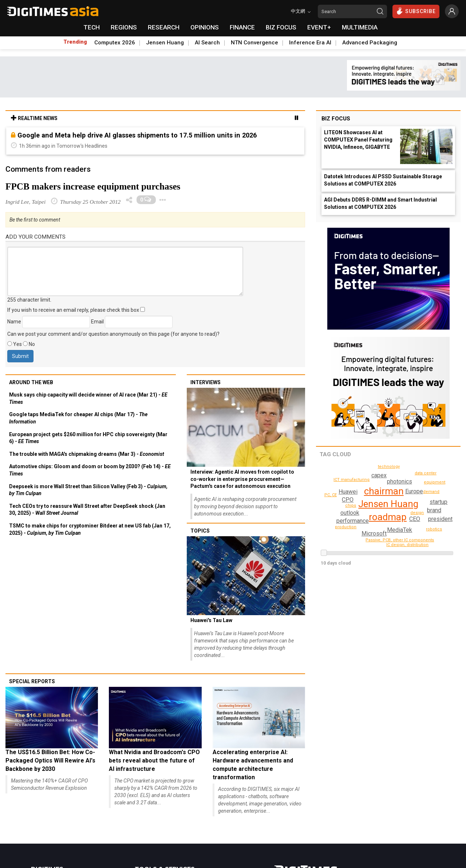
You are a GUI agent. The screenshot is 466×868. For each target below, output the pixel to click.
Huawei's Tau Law (211, 620)
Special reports (32, 681)
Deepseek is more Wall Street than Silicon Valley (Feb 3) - (88, 490)
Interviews (206, 382)
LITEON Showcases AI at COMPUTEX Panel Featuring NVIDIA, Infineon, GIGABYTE (358, 140)
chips (439, 492)
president (441, 519)
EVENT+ (319, 27)
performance (359, 528)
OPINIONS (205, 27)
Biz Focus (336, 119)
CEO (415, 519)
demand (352, 507)
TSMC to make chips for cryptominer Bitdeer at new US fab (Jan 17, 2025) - (90, 529)
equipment (436, 482)
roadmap (388, 517)
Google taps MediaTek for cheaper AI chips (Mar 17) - (78, 418)
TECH (92, 27)
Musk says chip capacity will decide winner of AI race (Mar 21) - (88, 398)
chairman (384, 491)
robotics (435, 529)
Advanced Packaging (370, 43)
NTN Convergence (254, 43)
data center (426, 473)
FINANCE (242, 27)
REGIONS (124, 27)
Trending (75, 42)
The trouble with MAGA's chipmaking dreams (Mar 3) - (87, 454)
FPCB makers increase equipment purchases (93, 186)
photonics (399, 481)
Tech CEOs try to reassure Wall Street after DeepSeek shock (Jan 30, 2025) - (87, 510)
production (390, 467)
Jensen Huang (165, 43)
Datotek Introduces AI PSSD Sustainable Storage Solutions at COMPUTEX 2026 (383, 180)
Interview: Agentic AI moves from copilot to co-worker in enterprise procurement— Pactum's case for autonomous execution (242, 479)
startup (434, 510)
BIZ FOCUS (281, 27)
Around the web (31, 382)
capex (352, 521)
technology (335, 519)
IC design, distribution (409, 545)
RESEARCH (164, 27)
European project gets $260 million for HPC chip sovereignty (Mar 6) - (88, 438)
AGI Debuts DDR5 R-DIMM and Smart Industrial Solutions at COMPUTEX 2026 (380, 203)
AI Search (207, 43)
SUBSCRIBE (416, 11)
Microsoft (439, 500)
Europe (414, 491)
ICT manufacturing (353, 480)
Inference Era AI (310, 43)
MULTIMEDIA (360, 27)
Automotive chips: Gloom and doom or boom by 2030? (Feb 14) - (90, 470)
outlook (349, 513)
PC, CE (331, 495)
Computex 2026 (115, 43)
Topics (200, 531)
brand (378, 475)
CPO (348, 500)
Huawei (348, 492)
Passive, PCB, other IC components (386, 539)
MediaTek (400, 530)
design (418, 513)
